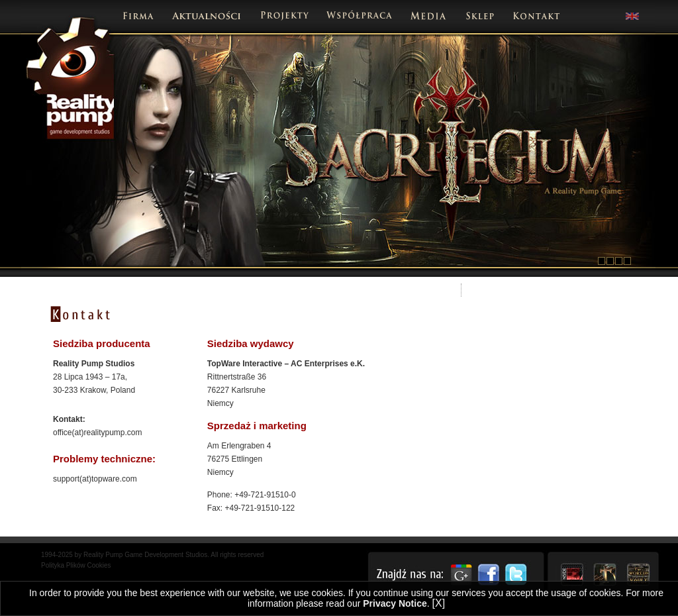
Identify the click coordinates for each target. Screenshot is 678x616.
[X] (439, 603)
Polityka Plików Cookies (76, 565)
